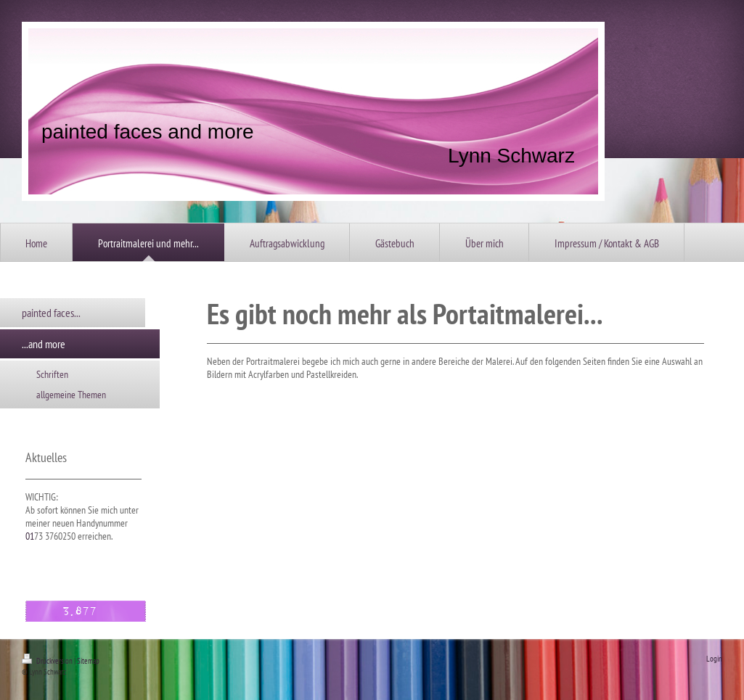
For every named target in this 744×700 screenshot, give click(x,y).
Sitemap (88, 661)
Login (714, 659)
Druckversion (48, 661)
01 (30, 536)
